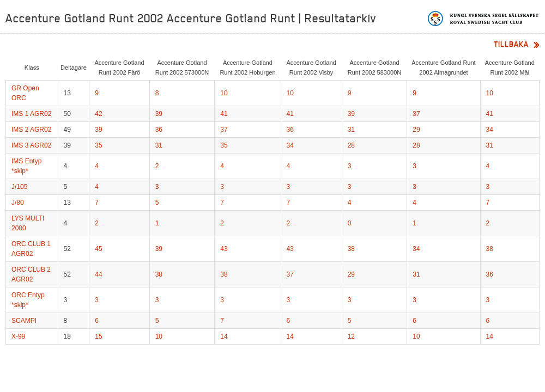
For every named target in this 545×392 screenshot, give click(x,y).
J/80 (18, 203)
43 (224, 249)
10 (224, 93)
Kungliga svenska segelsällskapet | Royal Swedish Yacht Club (484, 19)
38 (351, 249)
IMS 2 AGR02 (31, 130)
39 (159, 114)
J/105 (19, 187)
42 (98, 114)
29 (416, 130)
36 (159, 130)
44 (98, 274)
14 (224, 336)
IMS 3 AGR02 (31, 145)
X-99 (18, 336)
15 (98, 336)
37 (416, 114)
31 (351, 130)
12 (351, 336)
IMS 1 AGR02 (31, 114)
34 (490, 130)
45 (98, 249)
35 (98, 145)
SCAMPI (24, 321)
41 (224, 114)
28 (351, 145)
